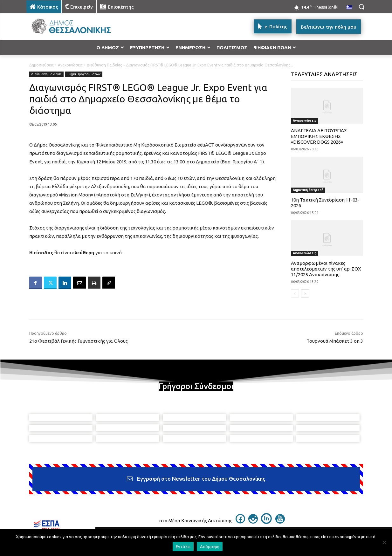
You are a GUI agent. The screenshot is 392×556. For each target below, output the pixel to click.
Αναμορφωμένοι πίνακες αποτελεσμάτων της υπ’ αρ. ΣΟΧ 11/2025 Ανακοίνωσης (326, 269)
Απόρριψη (210, 546)
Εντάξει (183, 546)
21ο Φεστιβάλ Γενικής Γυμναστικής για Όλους (79, 341)
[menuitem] (349, 8)
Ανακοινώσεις (70, 65)
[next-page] (305, 293)
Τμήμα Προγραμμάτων (84, 74)
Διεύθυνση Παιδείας (104, 65)
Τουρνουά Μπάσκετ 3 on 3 (335, 341)
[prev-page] (295, 293)
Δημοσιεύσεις (41, 65)
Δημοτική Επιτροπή (308, 190)
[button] (361, 7)
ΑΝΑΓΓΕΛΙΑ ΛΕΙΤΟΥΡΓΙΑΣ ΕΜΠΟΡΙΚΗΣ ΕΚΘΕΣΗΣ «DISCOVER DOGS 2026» (319, 136)
